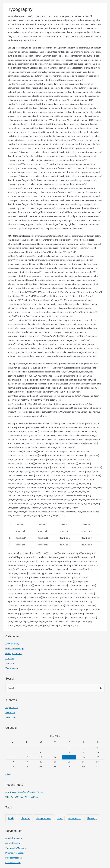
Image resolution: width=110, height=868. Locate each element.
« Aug (8, 774)
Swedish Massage (14, 838)
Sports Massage (13, 843)
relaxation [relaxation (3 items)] (74, 818)
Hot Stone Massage (15, 649)
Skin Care (10, 658)
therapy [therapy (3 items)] (92, 818)
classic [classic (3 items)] (25, 818)
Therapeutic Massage (16, 848)
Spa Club (10, 663)
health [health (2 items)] (60, 818)
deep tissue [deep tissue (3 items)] (44, 818)
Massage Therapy (14, 653)
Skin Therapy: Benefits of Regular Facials (24, 792)
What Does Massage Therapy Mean (22, 797)
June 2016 (10, 717)
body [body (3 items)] (11, 818)
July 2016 (10, 712)
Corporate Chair (13, 862)
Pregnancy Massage (15, 853)
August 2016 (12, 708)
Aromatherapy (12, 644)
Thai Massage (12, 668)
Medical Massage (14, 858)
